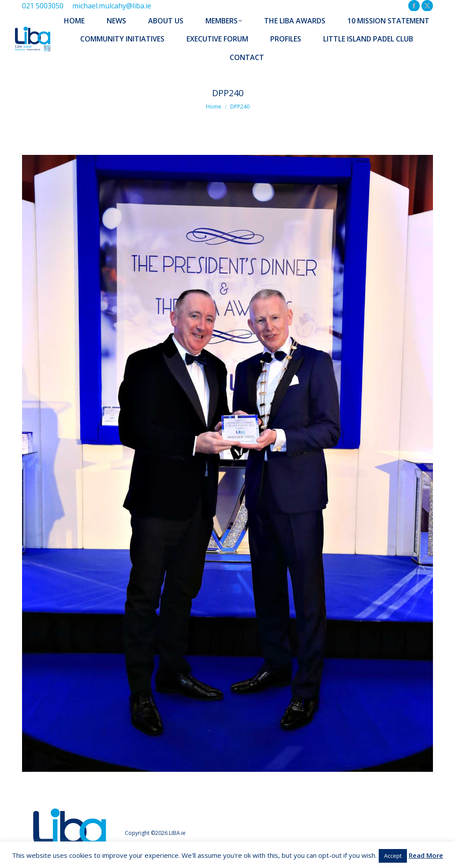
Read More (426, 855)
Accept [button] (393, 856)
